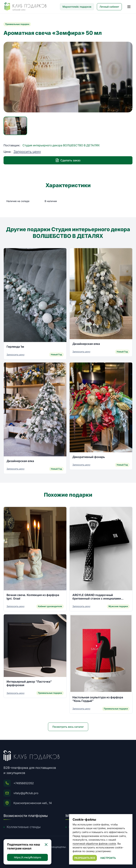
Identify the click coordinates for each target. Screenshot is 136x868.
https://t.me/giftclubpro (28, 857)
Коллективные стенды (24, 827)
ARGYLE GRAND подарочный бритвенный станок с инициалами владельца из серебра (97, 597)
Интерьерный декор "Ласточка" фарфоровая (29, 683)
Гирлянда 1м (15, 347)
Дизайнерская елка (86, 344)
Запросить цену (27, 152)
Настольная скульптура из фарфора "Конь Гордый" (98, 699)
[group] (68, 77)
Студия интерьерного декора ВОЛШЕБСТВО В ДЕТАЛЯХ (61, 145)
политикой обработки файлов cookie (94, 844)
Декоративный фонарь (89, 457)
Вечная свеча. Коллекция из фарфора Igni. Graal (33, 597)
